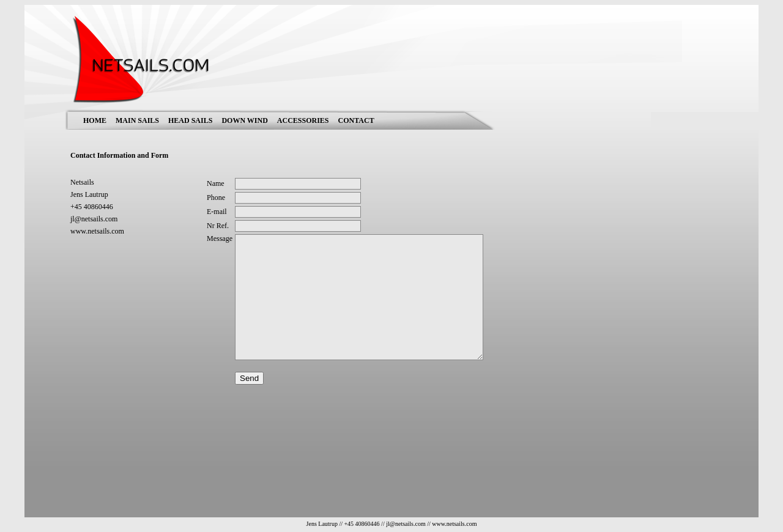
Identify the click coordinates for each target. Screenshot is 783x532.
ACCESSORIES (303, 120)
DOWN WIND (244, 120)
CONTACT (356, 120)
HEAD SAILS (190, 120)
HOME (95, 120)
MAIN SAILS (137, 120)
